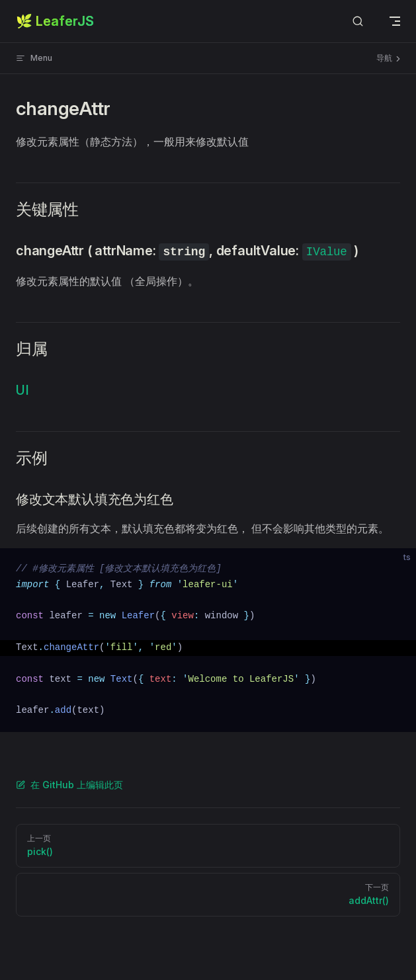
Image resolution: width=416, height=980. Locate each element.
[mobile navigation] (395, 21)
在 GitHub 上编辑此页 (69, 785)
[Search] (358, 21)
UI (22, 390)
